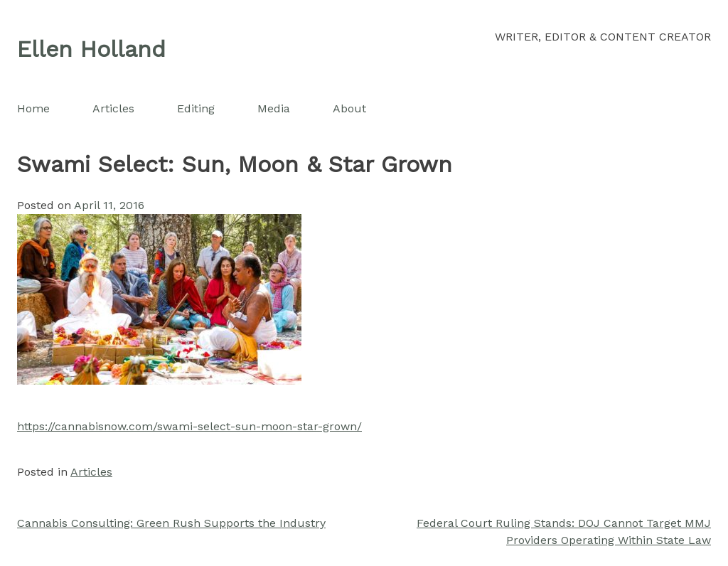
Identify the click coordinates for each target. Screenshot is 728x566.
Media (274, 108)
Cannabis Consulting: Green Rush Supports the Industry (171, 523)
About (349, 108)
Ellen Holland (91, 49)
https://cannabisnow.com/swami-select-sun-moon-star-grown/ (189, 426)
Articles (113, 108)
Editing (196, 108)
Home (33, 108)
